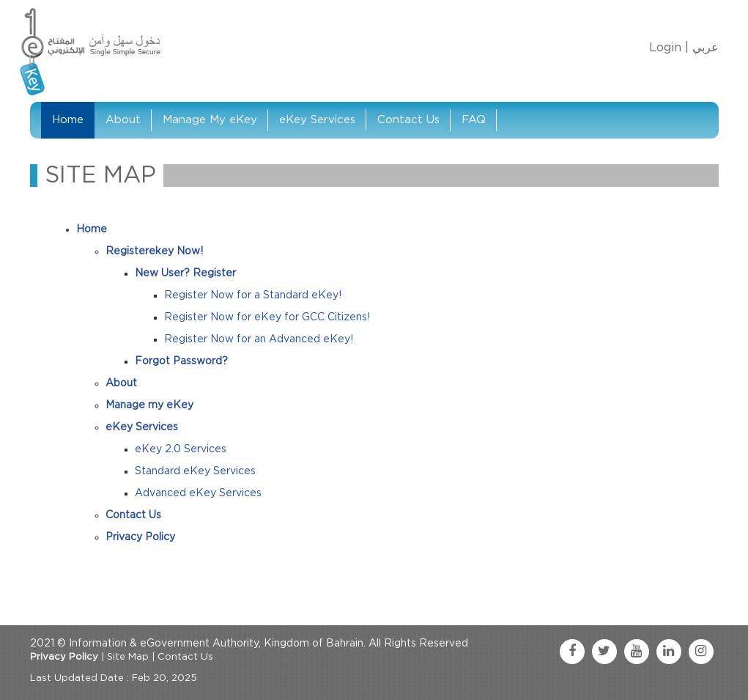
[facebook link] (572, 652)
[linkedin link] (669, 652)
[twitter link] (604, 652)
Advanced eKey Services (198, 493)
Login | (669, 48)
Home (68, 120)
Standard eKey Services (195, 471)
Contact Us (408, 120)
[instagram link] (701, 652)
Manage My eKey (210, 120)
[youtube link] (637, 652)
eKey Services (317, 120)
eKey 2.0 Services (181, 449)
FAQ (474, 120)
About (123, 120)
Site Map (128, 657)
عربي (706, 48)
